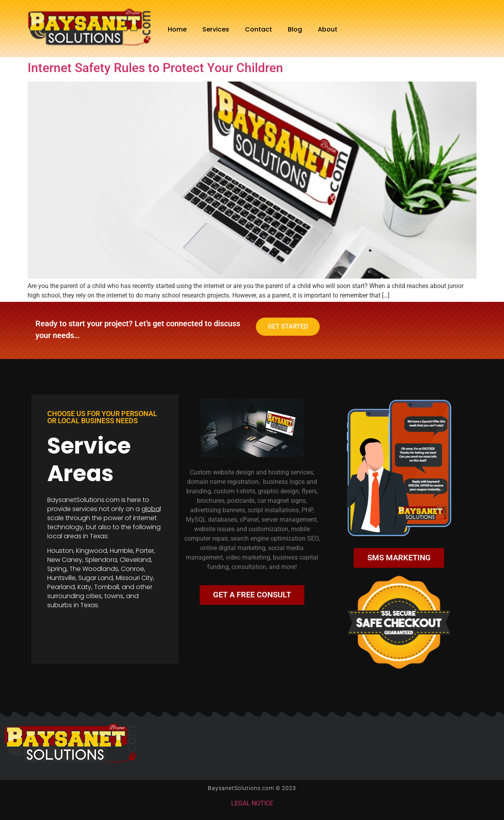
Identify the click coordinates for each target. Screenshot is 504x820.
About (328, 29)
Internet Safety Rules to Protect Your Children (155, 68)
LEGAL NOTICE (252, 804)
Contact (258, 29)
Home (177, 29)
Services (216, 29)
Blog (295, 29)
